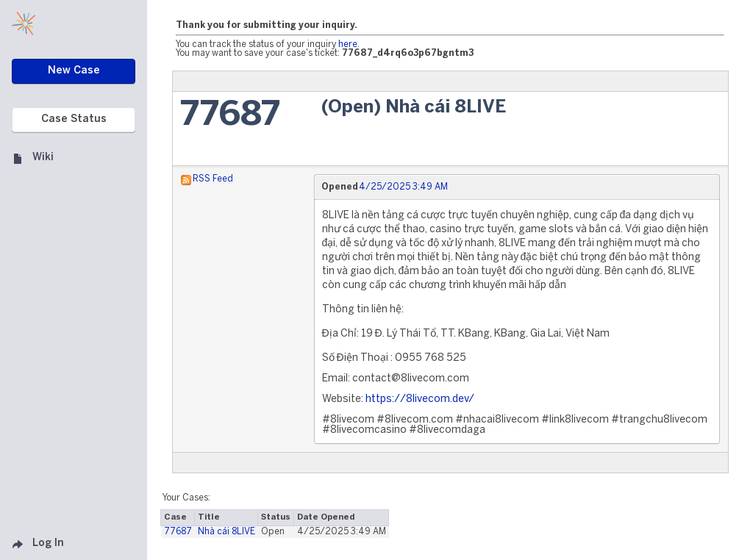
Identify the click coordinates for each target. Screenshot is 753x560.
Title (209, 517)
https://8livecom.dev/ (420, 399)
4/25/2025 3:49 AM (403, 187)
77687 (230, 116)
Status (276, 517)
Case (175, 517)
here (348, 44)
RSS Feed (213, 179)
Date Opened (326, 517)
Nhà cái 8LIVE (226, 532)
